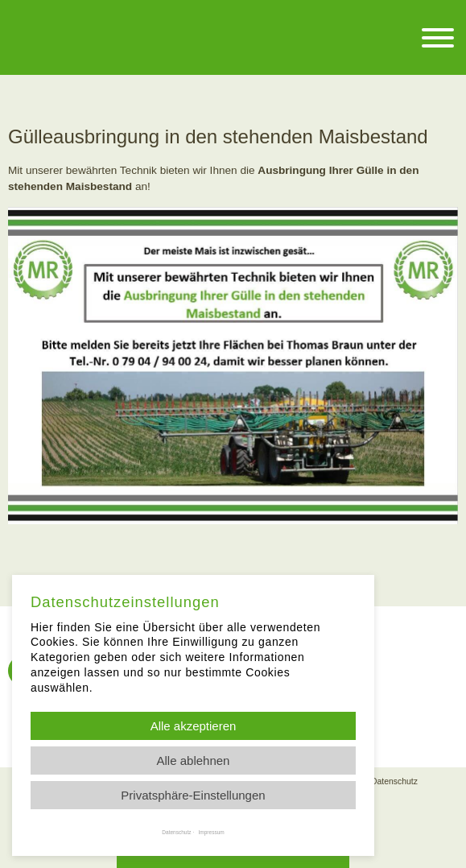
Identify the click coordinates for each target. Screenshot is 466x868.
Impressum (212, 832)
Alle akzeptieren (194, 726)
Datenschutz (394, 781)
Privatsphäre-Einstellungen (193, 795)
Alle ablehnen (194, 761)
